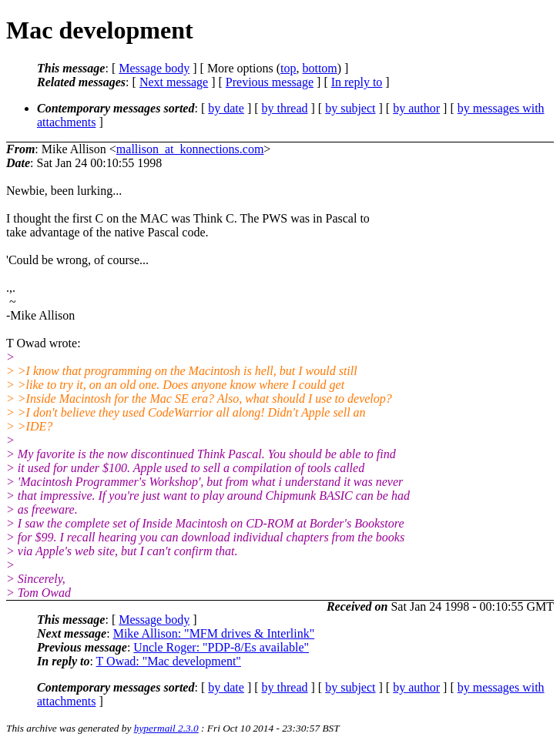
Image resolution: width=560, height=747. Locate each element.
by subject (350, 108)
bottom (319, 68)
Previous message (270, 82)
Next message (174, 82)
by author (416, 108)
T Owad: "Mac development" (169, 661)
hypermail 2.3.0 (166, 728)
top (288, 68)
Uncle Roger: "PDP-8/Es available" (221, 647)
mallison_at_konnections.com (190, 149)
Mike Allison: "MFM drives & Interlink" (214, 633)
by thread (285, 108)
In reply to (357, 82)
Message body (154, 68)
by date (226, 108)
